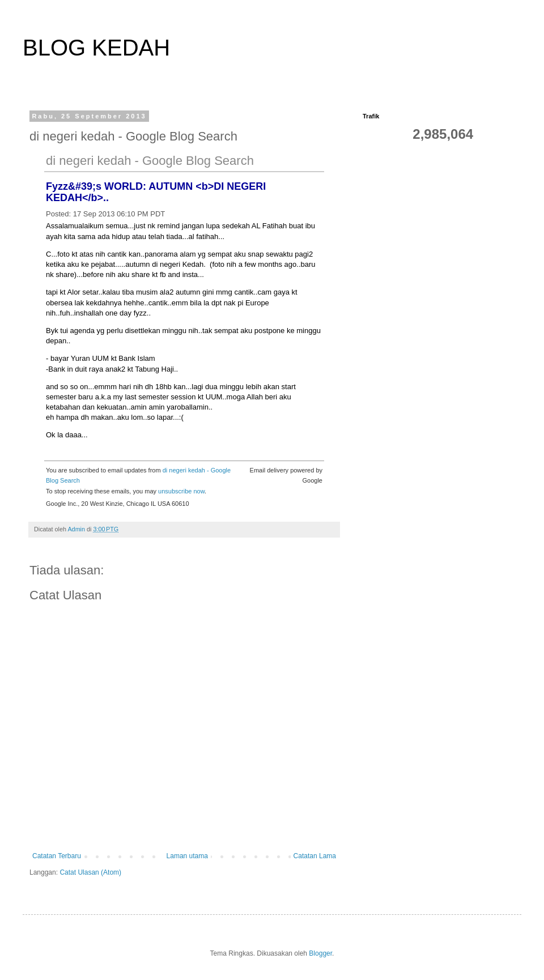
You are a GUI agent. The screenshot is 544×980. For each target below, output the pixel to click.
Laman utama (187, 856)
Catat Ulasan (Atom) (90, 872)
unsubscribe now (181, 491)
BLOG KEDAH (96, 48)
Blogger (320, 953)
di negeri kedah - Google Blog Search (150, 161)
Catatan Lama (315, 856)
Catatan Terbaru (57, 856)
